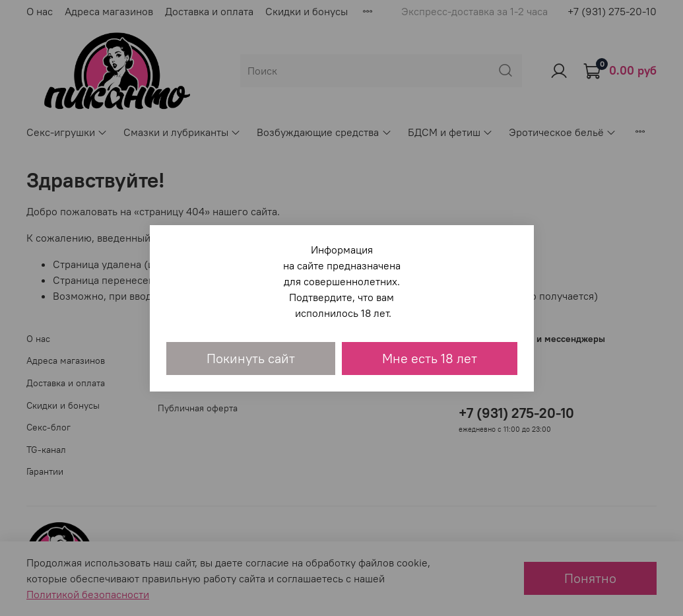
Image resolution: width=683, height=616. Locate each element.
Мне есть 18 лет (430, 358)
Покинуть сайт (251, 358)
